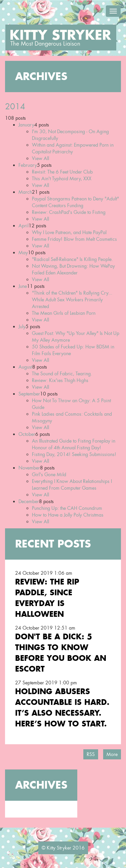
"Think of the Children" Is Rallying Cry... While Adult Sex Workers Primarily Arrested (72, 300)
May (23, 253)
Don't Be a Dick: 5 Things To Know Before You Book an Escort (61, 653)
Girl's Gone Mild (49, 475)
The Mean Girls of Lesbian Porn (64, 313)
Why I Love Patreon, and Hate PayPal (69, 232)
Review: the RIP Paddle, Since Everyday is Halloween (47, 598)
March (25, 192)
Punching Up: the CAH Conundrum (67, 508)
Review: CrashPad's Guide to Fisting (69, 212)
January (26, 125)
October (27, 434)
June (23, 286)
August (25, 367)
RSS (91, 754)
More (112, 754)
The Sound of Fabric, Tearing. (62, 374)
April (24, 226)
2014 (15, 107)
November (29, 468)
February (28, 165)
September (29, 394)
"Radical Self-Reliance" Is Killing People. (72, 259)
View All (40, 158)
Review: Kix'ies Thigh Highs (60, 380)
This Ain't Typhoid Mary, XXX (62, 179)
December (29, 501)
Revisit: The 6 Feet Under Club (62, 172)
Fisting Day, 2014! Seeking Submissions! (74, 454)
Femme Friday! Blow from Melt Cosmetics (74, 239)
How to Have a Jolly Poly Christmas (68, 515)
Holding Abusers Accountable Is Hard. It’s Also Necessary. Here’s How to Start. (62, 707)
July (22, 327)
